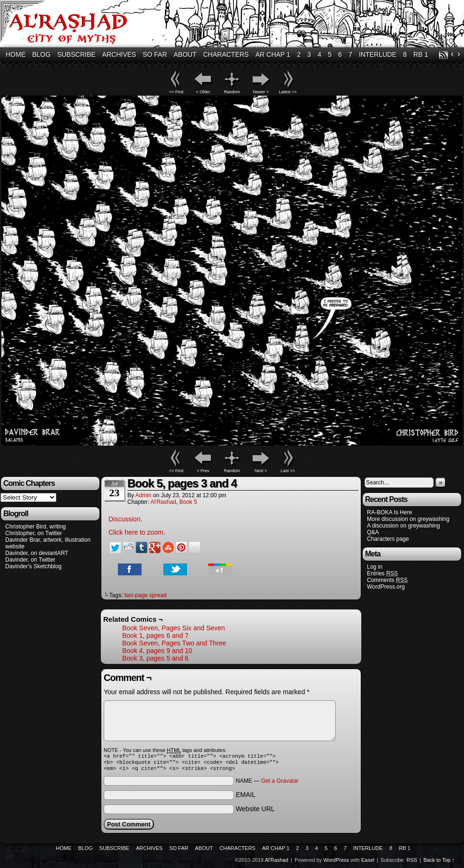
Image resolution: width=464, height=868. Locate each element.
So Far (155, 54)
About (185, 54)
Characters (226, 54)
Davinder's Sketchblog (33, 566)
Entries (382, 574)
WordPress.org (386, 587)
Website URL (255, 812)
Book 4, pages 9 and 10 (157, 651)
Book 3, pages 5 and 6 (155, 658)
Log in (375, 567)
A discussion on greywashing (403, 526)
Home (16, 54)
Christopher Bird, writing (36, 527)
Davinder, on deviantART (37, 553)
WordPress (336, 863)
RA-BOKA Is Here (389, 512)
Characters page (388, 539)
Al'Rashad (163, 502)
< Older (203, 92)
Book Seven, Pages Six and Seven (174, 628)
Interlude (378, 54)
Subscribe (76, 54)
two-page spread (146, 595)
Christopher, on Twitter (34, 533)
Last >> (288, 471)
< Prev (203, 471)
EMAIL (246, 797)
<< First (176, 92)
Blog (41, 54)
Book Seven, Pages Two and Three (174, 643)
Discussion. (125, 519)
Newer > (261, 92)
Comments (387, 580)
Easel (368, 863)
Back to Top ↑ (439, 863)
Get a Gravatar (280, 784)
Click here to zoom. (137, 532)
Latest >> (288, 92)
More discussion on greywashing (408, 519)
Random (232, 92)
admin (143, 495)
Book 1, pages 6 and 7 (155, 635)
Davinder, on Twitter (30, 560)
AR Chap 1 (273, 54)
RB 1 (421, 54)
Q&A (373, 532)
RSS (443, 55)
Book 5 (188, 502)
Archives (119, 54)
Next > (261, 471)
